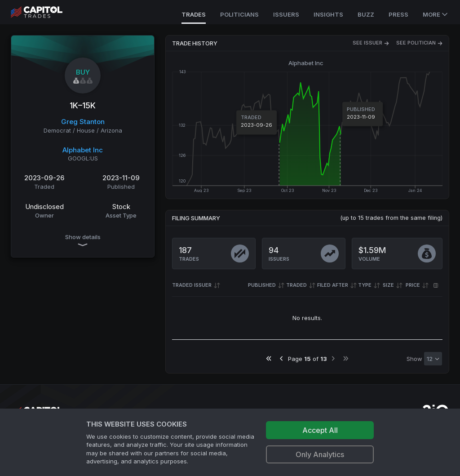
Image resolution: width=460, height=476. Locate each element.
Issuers (286, 14)
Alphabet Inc (83, 150)
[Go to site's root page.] (46, 12)
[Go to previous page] (281, 358)
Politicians (239, 14)
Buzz (366, 14)
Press (398, 14)
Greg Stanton (83, 122)
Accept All (320, 430)
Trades (194, 14)
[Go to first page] (269, 358)
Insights (328, 14)
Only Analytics (320, 454)
